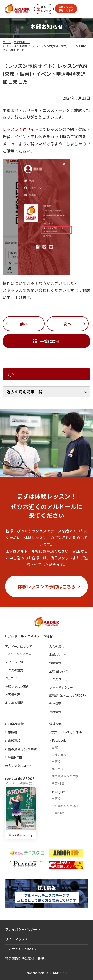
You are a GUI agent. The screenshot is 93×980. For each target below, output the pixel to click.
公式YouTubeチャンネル (65, 732)
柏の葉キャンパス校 (22, 749)
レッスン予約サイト (21, 129)
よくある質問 (14, 703)
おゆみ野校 (16, 724)
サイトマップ (15, 939)
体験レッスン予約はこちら (66, 9)
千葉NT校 (15, 757)
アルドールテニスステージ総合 (30, 636)
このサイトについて (20, 949)
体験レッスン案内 (17, 686)
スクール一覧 (14, 662)
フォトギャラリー (61, 687)
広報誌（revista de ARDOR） (68, 695)
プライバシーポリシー (21, 929)
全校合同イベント (61, 671)
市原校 (13, 732)
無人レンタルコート (19, 766)
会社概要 (55, 704)
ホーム (7, 42)
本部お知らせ (22, 42)
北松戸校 (14, 741)
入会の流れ (57, 646)
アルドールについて (19, 646)
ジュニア (11, 678)
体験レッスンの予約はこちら (47, 586)
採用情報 (55, 712)
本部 (55, 747)
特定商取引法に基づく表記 (25, 958)
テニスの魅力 (14, 670)
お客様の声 (13, 694)
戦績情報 (55, 663)
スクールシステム (20, 654)
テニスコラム (58, 679)
